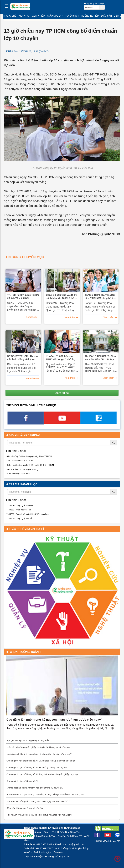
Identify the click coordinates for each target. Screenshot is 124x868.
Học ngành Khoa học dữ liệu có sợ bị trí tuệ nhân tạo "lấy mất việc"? (39, 815)
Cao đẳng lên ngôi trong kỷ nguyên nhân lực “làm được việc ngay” (54, 720)
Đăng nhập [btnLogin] (100, 4)
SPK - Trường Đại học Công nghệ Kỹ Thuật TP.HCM (29, 456)
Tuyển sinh (72, 16)
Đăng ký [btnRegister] (88, 4)
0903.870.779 (111, 841)
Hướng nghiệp (90, 16)
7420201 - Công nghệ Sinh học (20, 505)
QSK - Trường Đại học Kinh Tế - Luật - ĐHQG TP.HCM (30, 465)
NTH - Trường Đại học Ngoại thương (22, 469)
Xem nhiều (38, 16)
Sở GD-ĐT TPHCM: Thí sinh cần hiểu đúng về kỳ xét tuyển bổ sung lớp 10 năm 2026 (23, 358)
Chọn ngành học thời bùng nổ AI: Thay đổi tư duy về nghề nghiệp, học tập (42, 774)
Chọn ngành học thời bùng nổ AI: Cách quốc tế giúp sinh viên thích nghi (41, 761)
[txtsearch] (91, 7)
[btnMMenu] (8, 7)
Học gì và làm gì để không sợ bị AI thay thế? (28, 740)
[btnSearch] (102, 7)
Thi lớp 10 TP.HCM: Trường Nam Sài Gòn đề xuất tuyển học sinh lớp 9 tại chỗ (101, 358)
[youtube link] (62, 423)
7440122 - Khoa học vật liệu (19, 510)
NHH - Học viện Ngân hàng (18, 474)
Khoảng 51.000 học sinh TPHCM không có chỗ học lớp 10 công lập (61, 358)
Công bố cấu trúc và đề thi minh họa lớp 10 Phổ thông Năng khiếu (62, 297)
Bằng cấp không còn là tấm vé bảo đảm (25, 808)
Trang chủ (10, 16)
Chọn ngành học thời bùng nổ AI (22, 781)
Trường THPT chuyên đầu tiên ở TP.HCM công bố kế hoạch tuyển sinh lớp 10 (100, 297)
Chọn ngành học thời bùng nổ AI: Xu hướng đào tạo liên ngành (36, 768)
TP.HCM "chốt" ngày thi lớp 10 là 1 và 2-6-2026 (23, 296)
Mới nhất (24, 16)
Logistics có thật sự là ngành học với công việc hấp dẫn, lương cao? (39, 754)
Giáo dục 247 (55, 16)
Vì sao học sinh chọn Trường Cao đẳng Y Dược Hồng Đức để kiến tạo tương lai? (45, 795)
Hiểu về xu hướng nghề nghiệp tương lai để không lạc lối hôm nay (38, 747)
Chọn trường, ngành (25, 652)
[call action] (98, 423)
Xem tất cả (62, 393)
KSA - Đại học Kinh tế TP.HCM (20, 461)
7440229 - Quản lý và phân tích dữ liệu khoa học (28, 514)
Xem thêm (31, 317)
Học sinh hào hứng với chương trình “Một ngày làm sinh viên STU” (38, 801)
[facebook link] (26, 423)
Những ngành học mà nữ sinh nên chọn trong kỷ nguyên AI (35, 788)
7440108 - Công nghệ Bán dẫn (20, 518)
